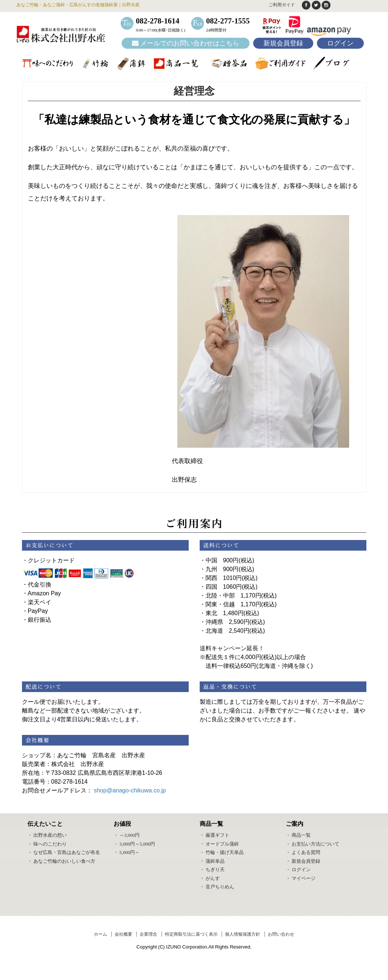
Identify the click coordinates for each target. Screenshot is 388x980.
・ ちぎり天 (212, 870)
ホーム (100, 935)
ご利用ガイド (281, 5)
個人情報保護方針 (243, 935)
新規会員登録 (283, 44)
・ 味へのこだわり (47, 844)
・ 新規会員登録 (303, 861)
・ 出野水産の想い (47, 835)
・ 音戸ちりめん (217, 887)
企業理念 (148, 935)
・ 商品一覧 (298, 835)
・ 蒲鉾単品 (212, 861)
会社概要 (123, 935)
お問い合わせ (281, 935)
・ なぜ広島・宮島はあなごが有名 (64, 852)
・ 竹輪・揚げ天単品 (222, 852)
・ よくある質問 (303, 852)
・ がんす (210, 878)
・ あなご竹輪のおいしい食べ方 (61, 861)
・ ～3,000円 (127, 835)
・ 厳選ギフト (215, 835)
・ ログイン (298, 870)
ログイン (340, 44)
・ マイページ (301, 878)
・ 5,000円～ (127, 852)
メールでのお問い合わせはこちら (186, 44)
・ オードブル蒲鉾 (219, 844)
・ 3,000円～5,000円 (134, 844)
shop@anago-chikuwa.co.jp (130, 791)
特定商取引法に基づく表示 (191, 935)
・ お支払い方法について (313, 844)
